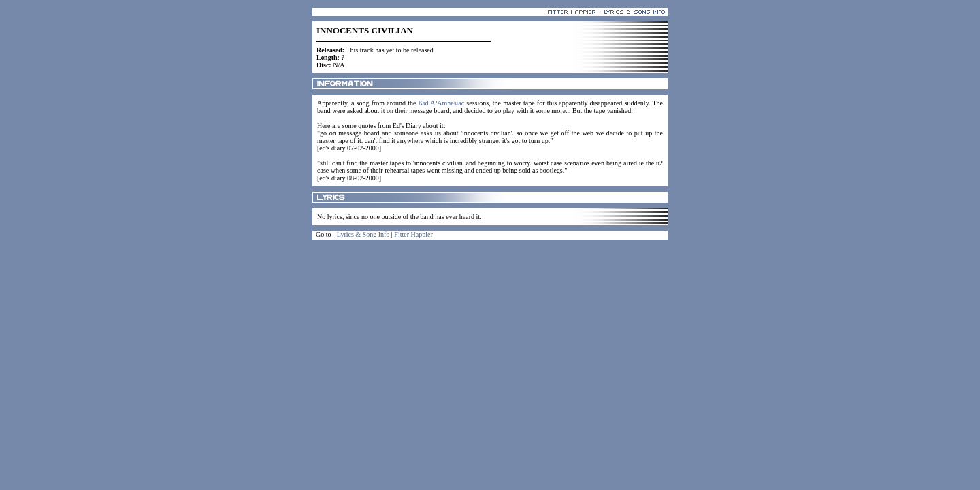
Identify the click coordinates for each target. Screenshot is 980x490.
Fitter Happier (413, 234)
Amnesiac (451, 103)
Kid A (427, 103)
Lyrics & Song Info (363, 234)
